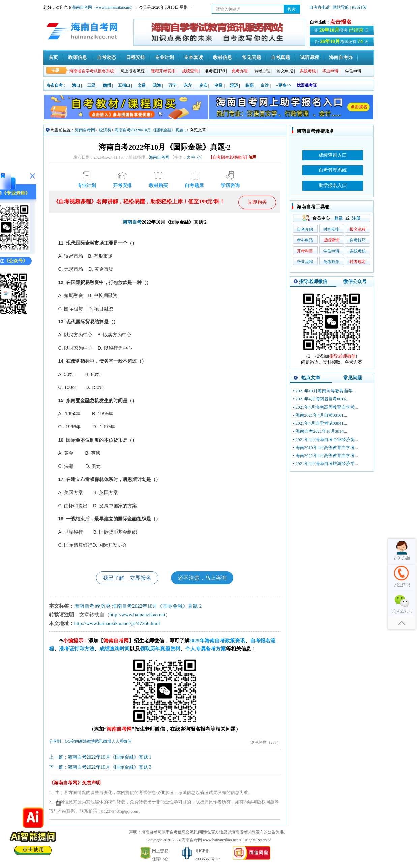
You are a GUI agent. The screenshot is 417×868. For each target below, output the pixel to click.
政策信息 (78, 57)
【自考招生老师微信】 (232, 157)
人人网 (117, 742)
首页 (53, 57)
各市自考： (57, 85)
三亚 (91, 85)
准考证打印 (216, 71)
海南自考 (132, 222)
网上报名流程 (133, 71)
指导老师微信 (313, 281)
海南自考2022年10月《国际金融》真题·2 (151, 130)
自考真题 (280, 57)
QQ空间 (72, 742)
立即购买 (257, 202)
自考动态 (107, 57)
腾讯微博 (103, 742)
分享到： (57, 742)
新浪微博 (87, 742)
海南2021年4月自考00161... (321, 415)
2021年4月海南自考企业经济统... (327, 439)
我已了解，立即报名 (127, 578)
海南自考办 (341, 57)
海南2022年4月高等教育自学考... (327, 456)
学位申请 (353, 71)
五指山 (124, 85)
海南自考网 (85, 130)
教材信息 (222, 57)
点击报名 (341, 22)
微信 (127, 742)
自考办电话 (320, 7)
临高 (249, 85)
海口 (76, 85)
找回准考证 (307, 85)
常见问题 (251, 57)
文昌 (142, 85)
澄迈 (234, 85)
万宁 (172, 85)
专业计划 (165, 57)
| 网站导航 (340, 7)
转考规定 (358, 262)
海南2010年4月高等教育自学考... (327, 447)
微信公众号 (355, 281)
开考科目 (305, 251)
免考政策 (331, 262)
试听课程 (309, 57)
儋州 (107, 85)
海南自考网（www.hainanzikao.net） (103, 7)
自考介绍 (305, 229)
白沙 (265, 85)
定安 (203, 85)
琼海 (157, 85)
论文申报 (286, 71)
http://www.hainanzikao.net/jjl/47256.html (117, 624)
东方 (188, 85)
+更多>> (284, 85)
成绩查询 (331, 240)
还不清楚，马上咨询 (202, 578)
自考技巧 (358, 240)
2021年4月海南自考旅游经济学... (327, 464)
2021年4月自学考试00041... (321, 423)
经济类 (105, 130)
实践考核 (358, 251)
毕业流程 (305, 262)
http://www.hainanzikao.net (138, 615)
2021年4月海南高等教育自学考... (327, 407)
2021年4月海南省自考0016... (322, 399)
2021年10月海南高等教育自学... (326, 391)
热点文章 (311, 378)
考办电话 (305, 240)
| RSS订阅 (359, 7)
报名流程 (358, 229)
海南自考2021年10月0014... (321, 431)
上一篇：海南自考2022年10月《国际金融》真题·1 (100, 757)
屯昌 (218, 85)
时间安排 (331, 229)
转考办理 (263, 71)
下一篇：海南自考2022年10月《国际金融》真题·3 (100, 767)
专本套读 (193, 57)
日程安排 (136, 57)
